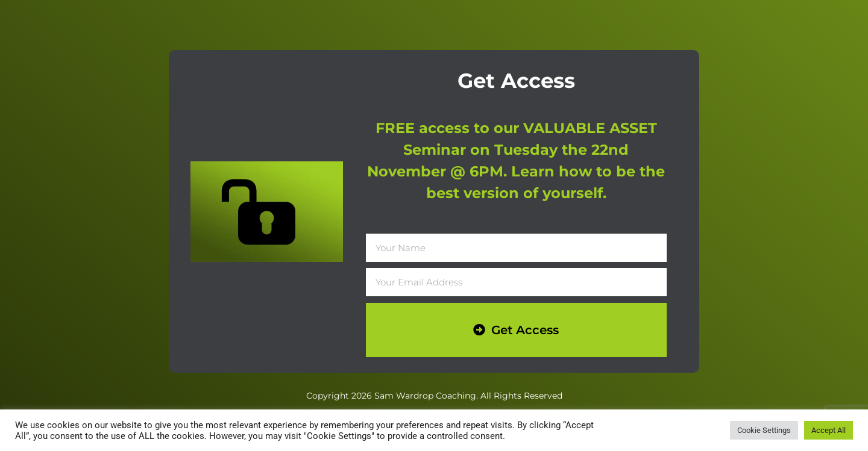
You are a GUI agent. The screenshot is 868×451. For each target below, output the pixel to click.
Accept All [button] (829, 430)
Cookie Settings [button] (764, 430)
